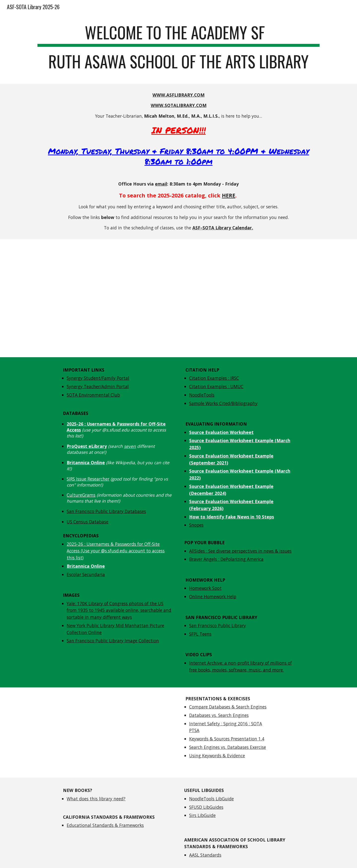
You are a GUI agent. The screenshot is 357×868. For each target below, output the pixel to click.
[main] (178, 49)
